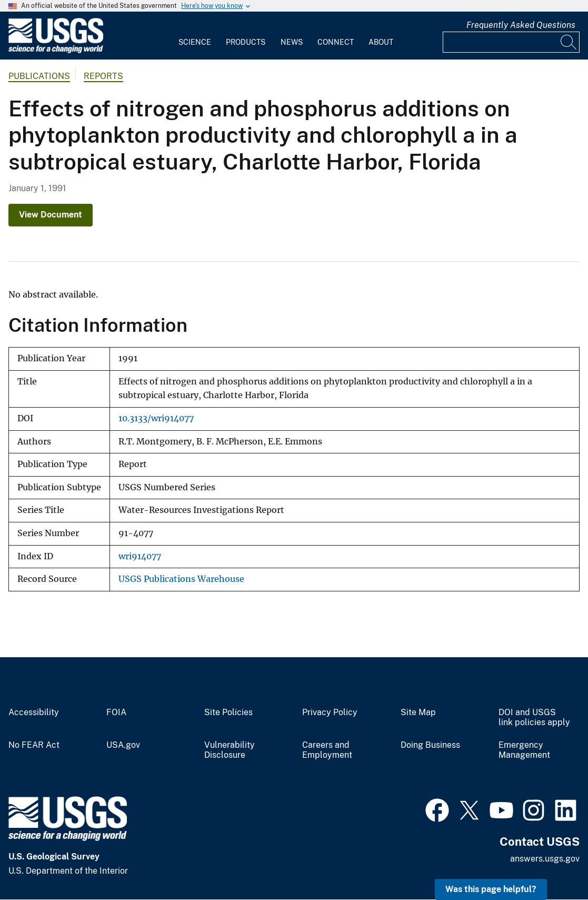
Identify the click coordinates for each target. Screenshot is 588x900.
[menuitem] (195, 36)
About (381, 42)
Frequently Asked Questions (521, 25)
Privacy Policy (330, 713)
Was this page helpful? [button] (491, 889)
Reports (103, 76)
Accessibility (34, 713)
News (292, 42)
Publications (39, 76)
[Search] (569, 42)
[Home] (56, 51)
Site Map (418, 713)
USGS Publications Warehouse (181, 579)
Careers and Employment (327, 750)
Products (246, 42)
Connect (336, 42)
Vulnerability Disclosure (230, 750)
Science (195, 42)
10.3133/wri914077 (156, 418)
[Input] (511, 42)
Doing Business (430, 745)
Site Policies (228, 713)
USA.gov (123, 745)
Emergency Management (524, 750)
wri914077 (140, 556)
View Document (51, 215)
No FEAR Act (34, 745)
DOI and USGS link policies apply (534, 718)
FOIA (116, 713)
